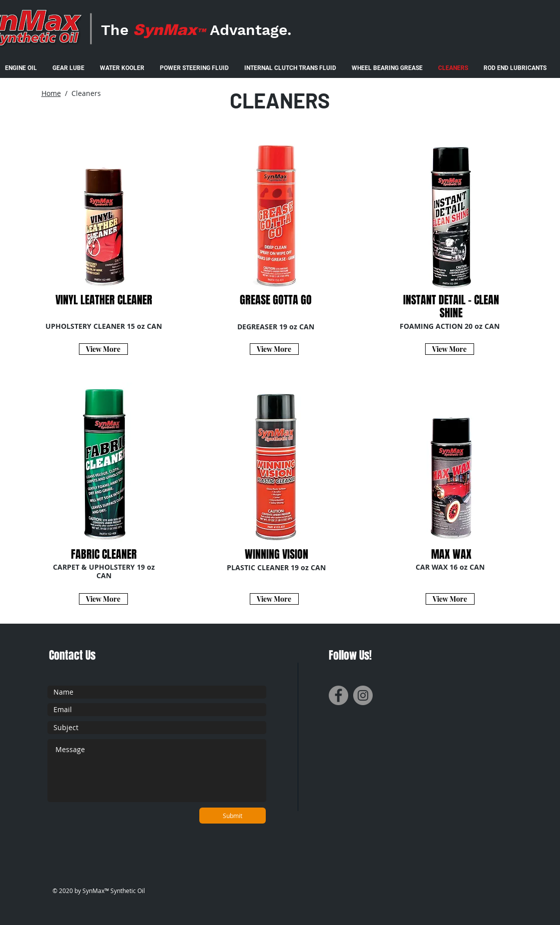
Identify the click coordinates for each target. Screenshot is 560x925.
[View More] (103, 349)
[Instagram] (363, 695)
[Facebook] (338, 695)
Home (51, 93)
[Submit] (233, 816)
